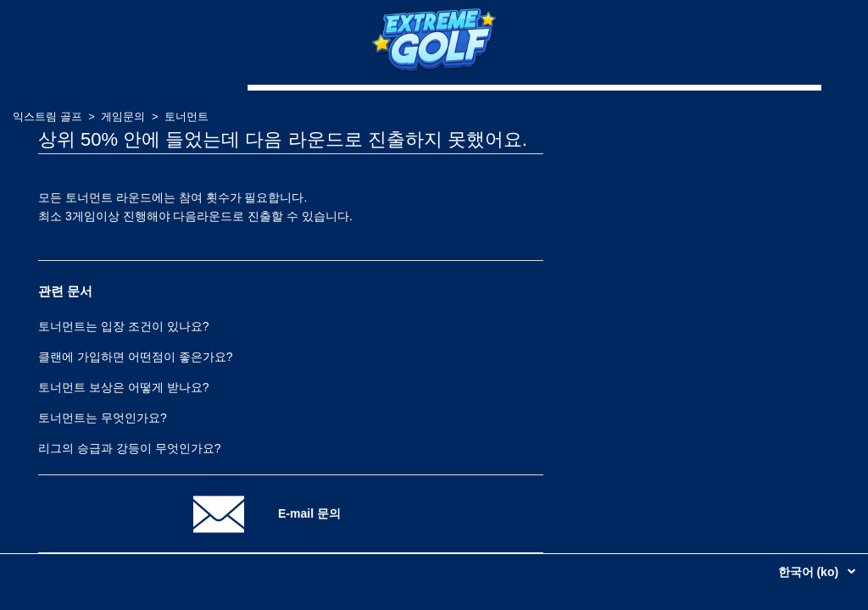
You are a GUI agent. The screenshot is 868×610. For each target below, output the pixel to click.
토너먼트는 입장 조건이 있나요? (123, 326)
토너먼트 (186, 116)
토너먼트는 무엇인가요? (103, 418)
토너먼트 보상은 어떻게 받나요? (123, 387)
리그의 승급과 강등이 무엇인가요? (129, 448)
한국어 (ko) (810, 572)
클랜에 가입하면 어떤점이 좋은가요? (135, 357)
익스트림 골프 (47, 116)
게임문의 (123, 116)
